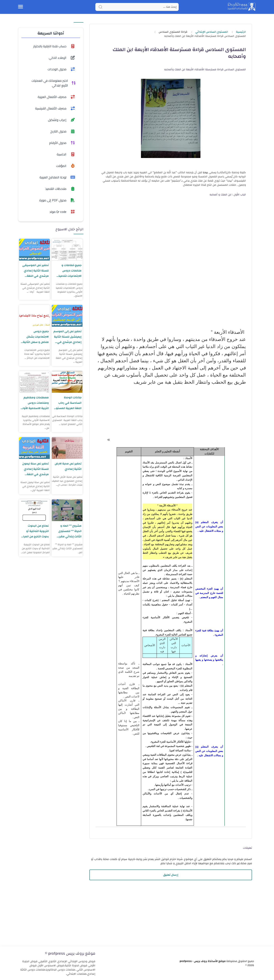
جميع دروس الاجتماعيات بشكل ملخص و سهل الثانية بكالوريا (36, 337)
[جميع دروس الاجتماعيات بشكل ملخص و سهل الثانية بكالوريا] (34, 316)
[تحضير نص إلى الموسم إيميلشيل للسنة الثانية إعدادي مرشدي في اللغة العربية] (67, 316)
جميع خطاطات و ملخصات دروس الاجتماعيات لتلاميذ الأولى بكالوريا (70, 271)
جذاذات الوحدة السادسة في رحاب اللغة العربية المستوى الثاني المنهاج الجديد (67, 403)
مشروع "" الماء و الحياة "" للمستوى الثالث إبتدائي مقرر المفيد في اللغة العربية (70, 531)
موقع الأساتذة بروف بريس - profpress (203, 961)
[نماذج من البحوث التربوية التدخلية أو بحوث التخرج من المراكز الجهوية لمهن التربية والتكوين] (34, 510)
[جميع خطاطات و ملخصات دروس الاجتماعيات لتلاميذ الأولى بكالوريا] (67, 250)
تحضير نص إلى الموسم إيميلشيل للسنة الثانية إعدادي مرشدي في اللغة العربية (67, 337)
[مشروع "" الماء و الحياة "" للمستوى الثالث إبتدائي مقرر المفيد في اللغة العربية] (67, 510)
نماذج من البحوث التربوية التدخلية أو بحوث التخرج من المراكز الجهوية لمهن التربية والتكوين (35, 531)
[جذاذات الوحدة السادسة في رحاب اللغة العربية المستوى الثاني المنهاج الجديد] (67, 382)
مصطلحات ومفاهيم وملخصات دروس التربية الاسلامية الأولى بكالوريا (36, 403)
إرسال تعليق (171, 875)
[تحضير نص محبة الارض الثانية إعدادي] (67, 448)
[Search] (137, 7)
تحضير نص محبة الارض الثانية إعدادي (68, 466)
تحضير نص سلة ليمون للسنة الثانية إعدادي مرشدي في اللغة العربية (35, 469)
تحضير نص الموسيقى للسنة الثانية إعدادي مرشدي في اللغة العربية (35, 271)
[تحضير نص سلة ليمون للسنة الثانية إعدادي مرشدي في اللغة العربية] (34, 448)
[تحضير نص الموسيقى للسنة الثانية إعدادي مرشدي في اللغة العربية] (34, 250)
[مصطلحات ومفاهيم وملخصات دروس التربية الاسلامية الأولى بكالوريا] (34, 382)
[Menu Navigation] (21, 7)
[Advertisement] (171, 916)
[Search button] (101, 7)
